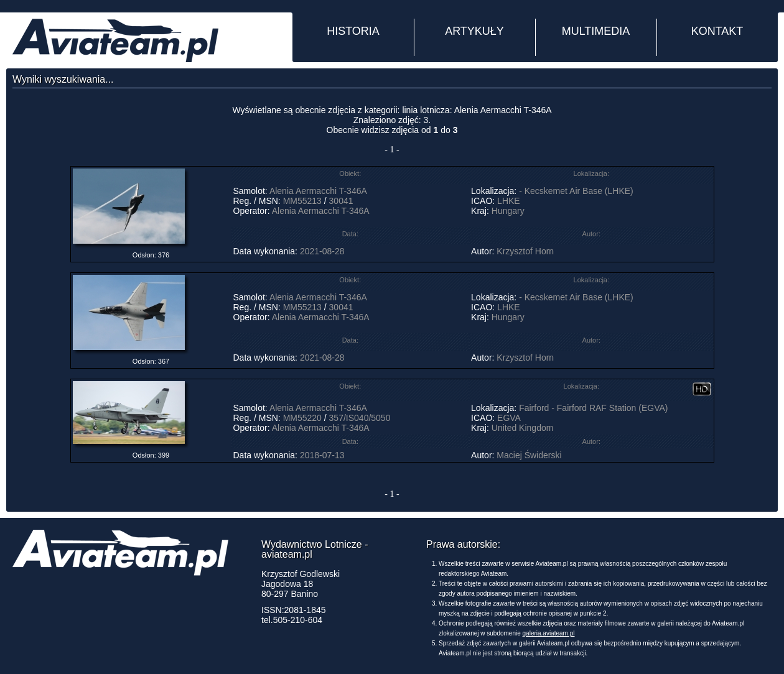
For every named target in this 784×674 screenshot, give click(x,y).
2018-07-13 (322, 455)
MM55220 (302, 418)
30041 (341, 201)
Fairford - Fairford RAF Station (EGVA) (593, 408)
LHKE (509, 201)
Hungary (508, 211)
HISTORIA (353, 31)
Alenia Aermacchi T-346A (318, 191)
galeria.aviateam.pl (549, 633)
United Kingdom (523, 428)
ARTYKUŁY (474, 31)
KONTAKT (717, 31)
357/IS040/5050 (360, 418)
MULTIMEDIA (596, 31)
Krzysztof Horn (525, 251)
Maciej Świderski (529, 455)
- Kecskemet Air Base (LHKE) (576, 191)
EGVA (509, 418)
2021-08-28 (322, 251)
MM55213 (302, 201)
